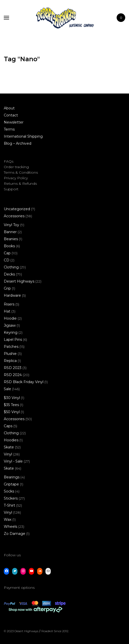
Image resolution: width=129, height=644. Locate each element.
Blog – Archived (18, 143)
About (9, 108)
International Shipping (23, 136)
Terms (9, 129)
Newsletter (14, 122)
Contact (11, 115)
